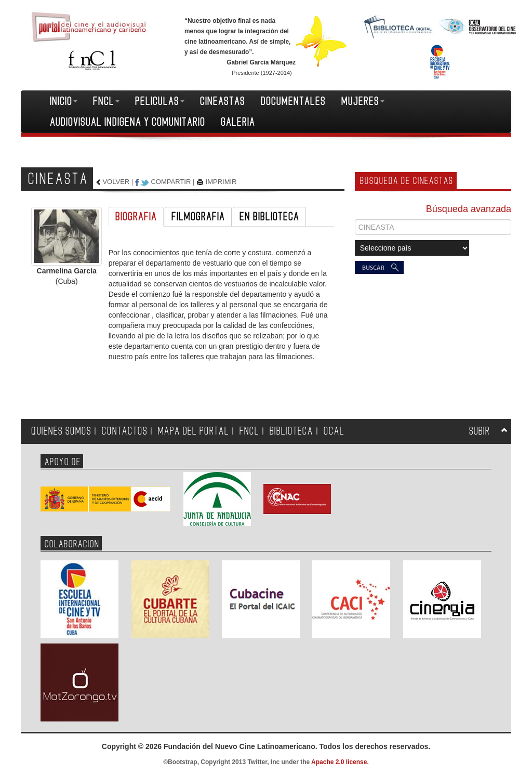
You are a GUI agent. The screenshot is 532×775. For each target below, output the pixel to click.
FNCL (106, 101)
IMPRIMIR (221, 182)
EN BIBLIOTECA (269, 217)
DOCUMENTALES (293, 101)
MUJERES (363, 101)
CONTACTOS (125, 431)
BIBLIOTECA (291, 431)
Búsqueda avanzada (469, 209)
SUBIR (480, 431)
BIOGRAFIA (136, 217)
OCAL (334, 431)
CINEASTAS (223, 101)
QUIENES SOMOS (61, 431)
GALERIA (238, 122)
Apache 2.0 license (339, 762)
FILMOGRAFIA (198, 217)
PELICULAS (160, 101)
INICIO (64, 101)
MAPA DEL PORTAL (194, 431)
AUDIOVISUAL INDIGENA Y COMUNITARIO (128, 122)
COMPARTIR (171, 182)
